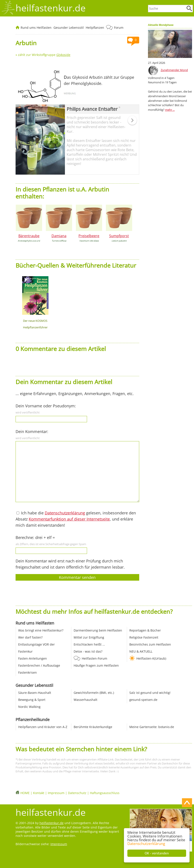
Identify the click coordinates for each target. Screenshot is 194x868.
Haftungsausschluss (105, 793)
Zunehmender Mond (174, 70)
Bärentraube (29, 236)
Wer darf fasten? (30, 637)
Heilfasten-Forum (94, 658)
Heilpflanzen (95, 28)
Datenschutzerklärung (146, 844)
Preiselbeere (89, 236)
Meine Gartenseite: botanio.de (152, 727)
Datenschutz (77, 793)
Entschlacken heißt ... (89, 644)
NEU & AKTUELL (141, 651)
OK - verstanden (157, 853)
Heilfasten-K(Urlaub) (151, 658)
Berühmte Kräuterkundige (93, 727)
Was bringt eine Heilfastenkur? (41, 630)
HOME (25, 793)
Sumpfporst (119, 236)
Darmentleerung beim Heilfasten (98, 630)
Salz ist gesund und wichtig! (150, 693)
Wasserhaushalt (85, 700)
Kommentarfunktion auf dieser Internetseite (69, 519)
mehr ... (170, 110)
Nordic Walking (29, 707)
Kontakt (39, 793)
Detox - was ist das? (88, 651)
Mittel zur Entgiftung (89, 637)
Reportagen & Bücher (145, 630)
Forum (119, 28)
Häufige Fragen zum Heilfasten (96, 665)
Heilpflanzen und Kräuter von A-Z (43, 727)
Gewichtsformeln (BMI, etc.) (94, 693)
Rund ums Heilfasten (36, 28)
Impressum (56, 793)
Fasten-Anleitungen (33, 658)
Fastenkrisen (28, 672)
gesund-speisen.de (143, 700)
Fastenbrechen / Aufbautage (39, 665)
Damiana (59, 236)
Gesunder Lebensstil (69, 28)
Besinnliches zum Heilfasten (150, 644)
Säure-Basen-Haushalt (35, 693)
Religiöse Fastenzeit (144, 637)
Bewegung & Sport (32, 700)
